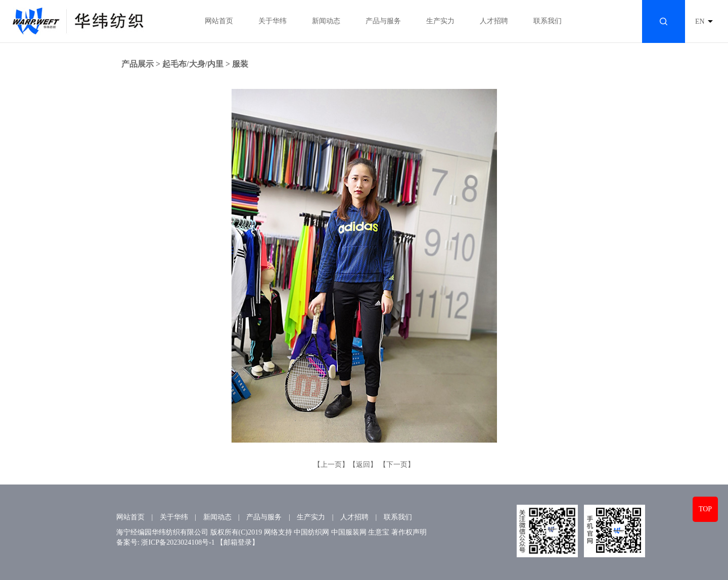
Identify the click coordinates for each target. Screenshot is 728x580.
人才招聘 (494, 21)
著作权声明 (409, 532)
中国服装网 (349, 532)
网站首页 (219, 21)
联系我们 (548, 21)
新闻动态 (326, 21)
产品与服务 (383, 21)
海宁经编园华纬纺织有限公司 (162, 532)
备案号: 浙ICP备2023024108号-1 (166, 542)
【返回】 (363, 465)
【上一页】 (331, 465)
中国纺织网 (311, 532)
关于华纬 (272, 21)
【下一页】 (397, 465)
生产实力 (440, 21)
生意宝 (379, 532)
